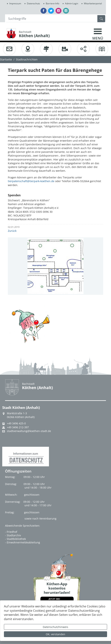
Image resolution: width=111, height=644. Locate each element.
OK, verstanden (55, 634)
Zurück (12, 231)
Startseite (6, 59)
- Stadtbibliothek (15, 539)
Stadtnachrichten (27, 59)
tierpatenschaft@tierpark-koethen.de (31, 181)
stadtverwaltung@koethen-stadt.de (29, 431)
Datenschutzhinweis (55, 627)
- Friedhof (11, 532)
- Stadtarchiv (13, 535)
